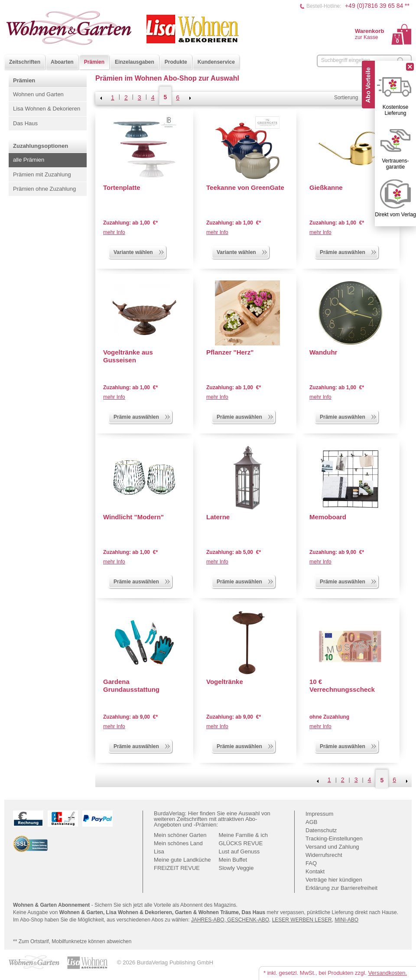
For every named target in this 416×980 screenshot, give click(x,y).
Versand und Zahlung (332, 847)
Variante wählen (139, 251)
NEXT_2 (189, 98)
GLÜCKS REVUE (241, 843)
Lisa (159, 851)
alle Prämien (29, 160)
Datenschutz (321, 830)
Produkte (176, 62)
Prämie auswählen (348, 251)
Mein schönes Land (178, 843)
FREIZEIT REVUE (177, 868)
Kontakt (315, 871)
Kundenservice (216, 62)
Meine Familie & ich (243, 835)
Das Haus (25, 123)
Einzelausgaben (135, 62)
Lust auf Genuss (239, 851)
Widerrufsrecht (324, 855)
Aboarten (62, 62)
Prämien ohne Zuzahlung (44, 189)
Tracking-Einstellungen (334, 838)
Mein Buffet (233, 860)
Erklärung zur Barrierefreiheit (341, 888)
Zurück (101, 98)
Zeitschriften (25, 62)
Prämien (94, 62)
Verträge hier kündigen (334, 880)
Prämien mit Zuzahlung (42, 174)
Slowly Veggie (236, 868)
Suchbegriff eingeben (346, 60)
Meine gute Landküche (182, 860)
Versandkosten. (387, 973)
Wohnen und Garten (38, 94)
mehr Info (114, 232)
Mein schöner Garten (180, 835)
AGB (311, 822)
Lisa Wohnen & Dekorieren (47, 109)
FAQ (311, 863)
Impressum (319, 814)
